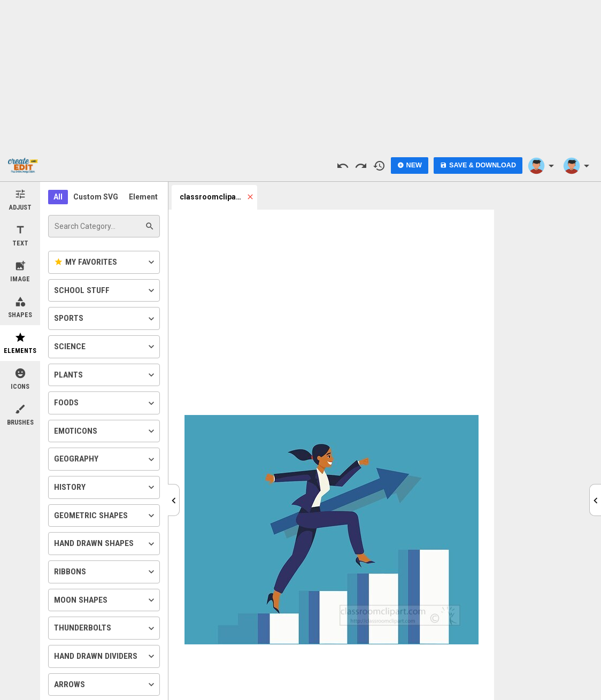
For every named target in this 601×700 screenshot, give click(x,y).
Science (105, 347)
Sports (105, 319)
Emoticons (105, 431)
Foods (105, 403)
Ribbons (105, 572)
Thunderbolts (105, 628)
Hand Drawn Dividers (105, 656)
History (105, 487)
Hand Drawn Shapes (105, 544)
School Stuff (105, 290)
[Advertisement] (301, 75)
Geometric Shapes (105, 516)
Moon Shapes (105, 600)
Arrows (105, 684)
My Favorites (105, 262)
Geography (105, 459)
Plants (105, 375)
